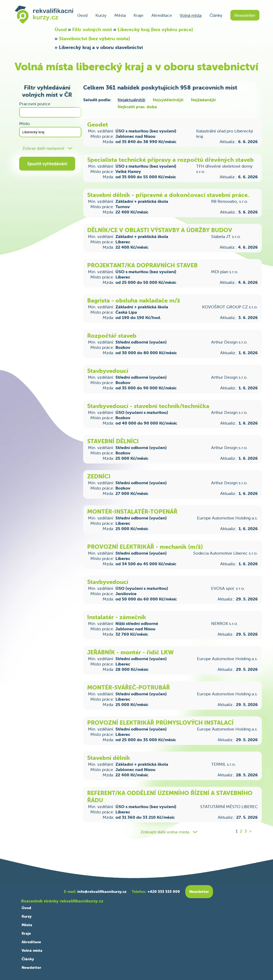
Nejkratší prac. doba (137, 107)
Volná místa (191, 15)
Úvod (82, 15)
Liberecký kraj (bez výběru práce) (155, 29)
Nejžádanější (203, 100)
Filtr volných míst (92, 29)
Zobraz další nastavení (43, 148)
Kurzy (101, 15)
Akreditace (162, 15)
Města (120, 15)
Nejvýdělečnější (168, 100)
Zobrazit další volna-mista (165, 832)
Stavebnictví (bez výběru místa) (94, 39)
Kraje (138, 15)
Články (216, 15)
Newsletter (245, 15)
